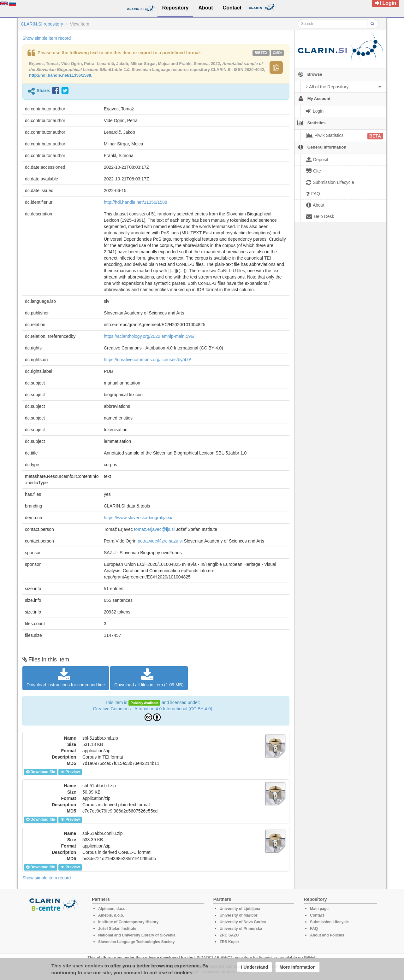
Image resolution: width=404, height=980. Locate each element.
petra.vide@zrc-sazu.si (160, 541)
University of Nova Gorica (243, 922)
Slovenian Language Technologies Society (137, 942)
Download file (41, 772)
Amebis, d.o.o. (111, 915)
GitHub (310, 958)
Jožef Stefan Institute (117, 929)
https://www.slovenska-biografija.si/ (138, 518)
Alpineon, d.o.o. (112, 909)
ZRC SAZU (229, 935)
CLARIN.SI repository (42, 24)
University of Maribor (239, 915)
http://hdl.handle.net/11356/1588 (60, 75)
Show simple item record (47, 38)
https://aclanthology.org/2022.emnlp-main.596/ (149, 336)
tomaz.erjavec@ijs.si (154, 529)
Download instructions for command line (66, 678)
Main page (319, 909)
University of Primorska (241, 929)
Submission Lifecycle (329, 922)
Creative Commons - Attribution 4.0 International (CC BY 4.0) (153, 709)
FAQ (314, 929)
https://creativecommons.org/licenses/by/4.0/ (147, 360)
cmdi (277, 53)
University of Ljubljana (240, 909)
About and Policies (327, 935)
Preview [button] (70, 772)
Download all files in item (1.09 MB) (149, 678)
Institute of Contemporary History (128, 922)
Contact (317, 915)
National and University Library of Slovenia (137, 935)
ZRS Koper (229, 942)
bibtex (261, 53)
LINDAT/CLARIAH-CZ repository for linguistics (236, 958)
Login (386, 3)
